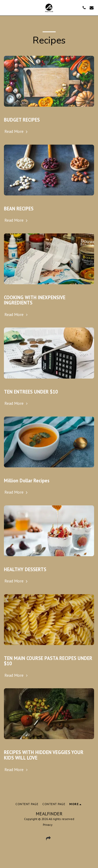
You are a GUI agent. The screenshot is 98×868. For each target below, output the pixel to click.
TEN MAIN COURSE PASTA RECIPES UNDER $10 (48, 661)
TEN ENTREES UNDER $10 (31, 392)
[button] (6, 8)
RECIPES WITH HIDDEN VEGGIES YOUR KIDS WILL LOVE (44, 755)
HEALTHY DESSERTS (25, 569)
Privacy (48, 825)
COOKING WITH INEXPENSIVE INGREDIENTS (35, 300)
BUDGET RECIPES (22, 120)
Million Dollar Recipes (27, 481)
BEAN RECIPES (19, 209)
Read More (17, 131)
